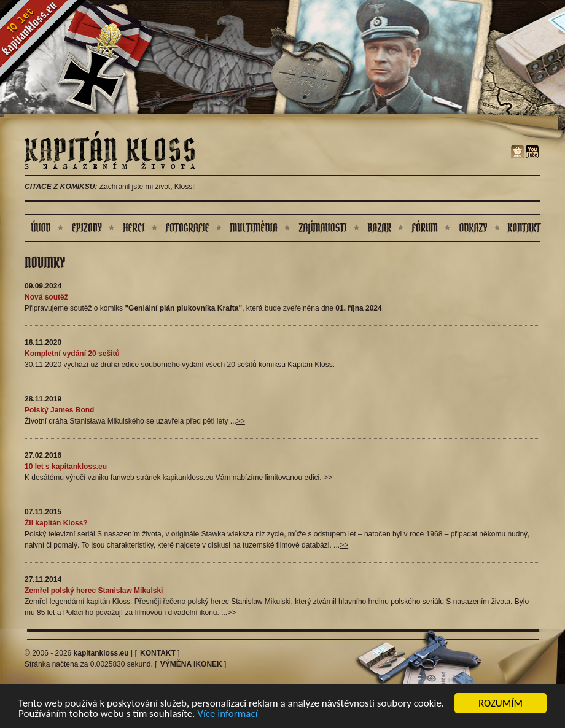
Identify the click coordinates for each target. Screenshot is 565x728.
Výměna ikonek (191, 664)
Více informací (227, 714)
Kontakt (158, 653)
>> (241, 421)
